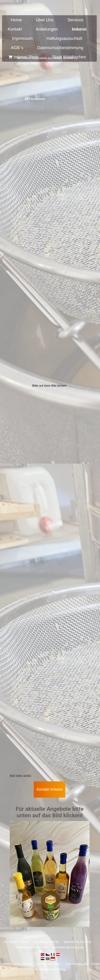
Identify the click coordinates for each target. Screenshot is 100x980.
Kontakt (15, 29)
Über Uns (45, 20)
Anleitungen (47, 29)
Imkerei (79, 29)
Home (16, 20)
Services (75, 20)
